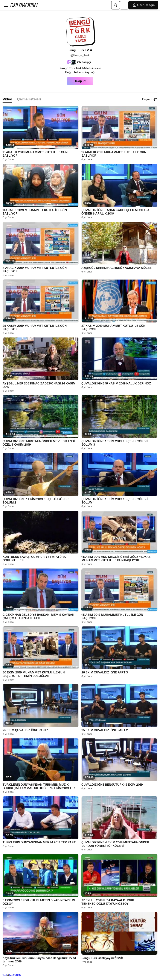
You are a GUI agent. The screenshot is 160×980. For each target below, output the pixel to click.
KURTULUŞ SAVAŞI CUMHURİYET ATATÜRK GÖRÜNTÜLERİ (34, 559)
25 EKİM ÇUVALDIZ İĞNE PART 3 (105, 673)
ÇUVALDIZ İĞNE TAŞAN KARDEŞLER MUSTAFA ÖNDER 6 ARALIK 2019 (115, 212)
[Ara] (116, 5)
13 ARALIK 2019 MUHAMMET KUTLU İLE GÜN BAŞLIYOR (35, 154)
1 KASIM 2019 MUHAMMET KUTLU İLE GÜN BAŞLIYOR (112, 617)
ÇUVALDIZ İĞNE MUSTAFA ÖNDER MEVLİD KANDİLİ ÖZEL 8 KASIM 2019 (40, 443)
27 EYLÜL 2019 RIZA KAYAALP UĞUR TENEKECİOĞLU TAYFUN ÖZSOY (108, 902)
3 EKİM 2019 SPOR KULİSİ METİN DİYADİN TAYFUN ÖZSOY (39, 902)
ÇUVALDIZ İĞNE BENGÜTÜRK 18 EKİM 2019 (112, 785)
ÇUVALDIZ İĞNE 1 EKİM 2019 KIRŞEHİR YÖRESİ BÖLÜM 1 (115, 501)
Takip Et (80, 81)
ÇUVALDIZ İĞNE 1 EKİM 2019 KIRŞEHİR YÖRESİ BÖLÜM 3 (115, 443)
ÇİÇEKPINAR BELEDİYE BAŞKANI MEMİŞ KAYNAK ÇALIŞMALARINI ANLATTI (38, 617)
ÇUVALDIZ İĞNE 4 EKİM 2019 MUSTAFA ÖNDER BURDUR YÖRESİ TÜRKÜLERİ (115, 844)
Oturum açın (143, 5)
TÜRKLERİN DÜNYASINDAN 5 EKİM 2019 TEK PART (39, 842)
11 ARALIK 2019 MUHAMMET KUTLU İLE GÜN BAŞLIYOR (35, 212)
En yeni (150, 99)
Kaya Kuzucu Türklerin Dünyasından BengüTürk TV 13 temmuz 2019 (39, 960)
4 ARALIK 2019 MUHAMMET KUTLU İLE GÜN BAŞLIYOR (35, 270)
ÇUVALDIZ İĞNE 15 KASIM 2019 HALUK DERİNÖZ (116, 384)
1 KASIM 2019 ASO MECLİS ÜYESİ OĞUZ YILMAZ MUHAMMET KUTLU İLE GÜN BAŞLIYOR (116, 559)
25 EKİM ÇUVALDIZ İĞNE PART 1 (25, 730)
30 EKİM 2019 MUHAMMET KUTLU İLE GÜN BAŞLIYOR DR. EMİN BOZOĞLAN (34, 674)
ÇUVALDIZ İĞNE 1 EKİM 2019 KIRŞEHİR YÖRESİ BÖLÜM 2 (36, 501)
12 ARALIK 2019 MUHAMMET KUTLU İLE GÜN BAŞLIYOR (114, 154)
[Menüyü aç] (6, 5)
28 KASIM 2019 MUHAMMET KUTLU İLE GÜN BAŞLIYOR (35, 328)
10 (20, 975)
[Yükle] (124, 5)
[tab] (7, 99)
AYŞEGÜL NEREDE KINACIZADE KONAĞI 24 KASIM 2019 (39, 385)
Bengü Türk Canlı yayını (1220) (102, 958)
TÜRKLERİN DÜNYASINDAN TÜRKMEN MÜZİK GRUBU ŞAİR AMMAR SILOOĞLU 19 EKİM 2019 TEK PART (39, 786)
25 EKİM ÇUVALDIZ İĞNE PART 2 (105, 730)
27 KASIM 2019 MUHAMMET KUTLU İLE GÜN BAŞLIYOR (113, 328)
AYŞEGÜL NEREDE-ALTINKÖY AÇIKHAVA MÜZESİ (117, 268)
